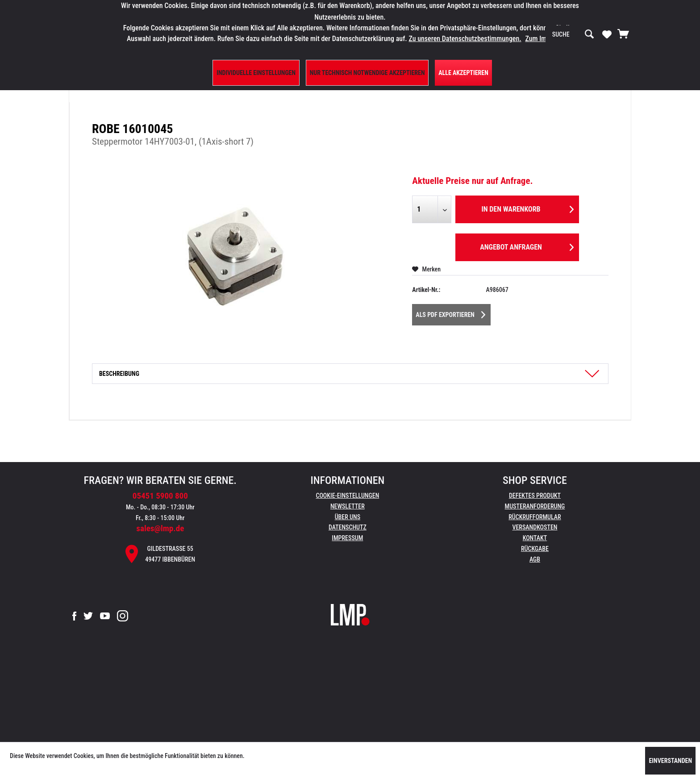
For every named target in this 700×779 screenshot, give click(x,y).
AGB (535, 559)
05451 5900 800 (160, 496)
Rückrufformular (535, 517)
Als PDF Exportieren (450, 313)
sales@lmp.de (160, 528)
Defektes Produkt (535, 496)
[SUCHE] (573, 34)
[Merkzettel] (607, 34)
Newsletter (348, 506)
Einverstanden (670, 761)
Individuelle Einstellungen (256, 73)
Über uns (348, 517)
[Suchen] (589, 34)
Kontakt (535, 538)
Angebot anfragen (527, 246)
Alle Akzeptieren (463, 73)
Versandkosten (535, 527)
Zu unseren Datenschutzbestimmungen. (465, 39)
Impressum (347, 538)
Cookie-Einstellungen (347, 496)
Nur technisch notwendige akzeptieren (367, 73)
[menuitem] (573, 34)
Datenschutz (348, 527)
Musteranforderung (535, 506)
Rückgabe (535, 549)
